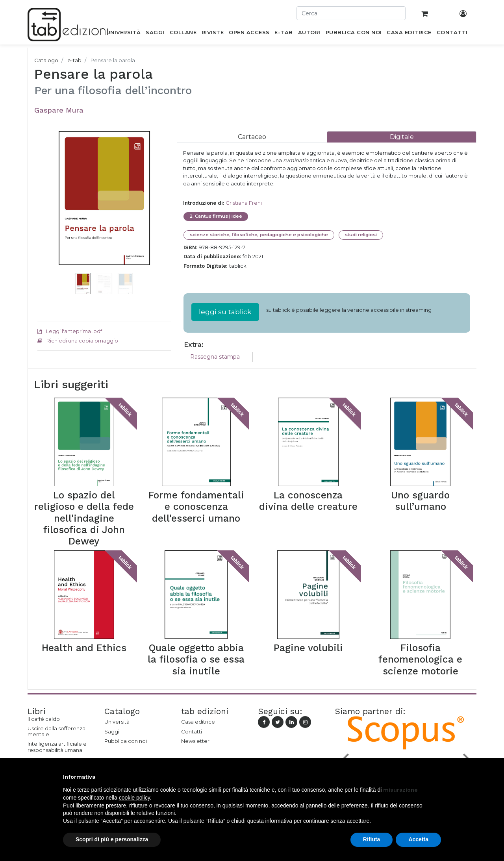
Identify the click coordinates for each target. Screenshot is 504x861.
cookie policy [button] (134, 798)
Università (117, 722)
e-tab (74, 60)
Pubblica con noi (126, 741)
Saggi (112, 731)
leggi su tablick (225, 312)
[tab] (252, 137)
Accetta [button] (418, 839)
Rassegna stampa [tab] (215, 357)
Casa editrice (198, 722)
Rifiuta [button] (372, 839)
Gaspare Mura (59, 110)
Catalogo (46, 60)
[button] (47, 210)
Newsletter (195, 741)
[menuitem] (123, 34)
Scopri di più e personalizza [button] (112, 839)
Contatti (192, 731)
